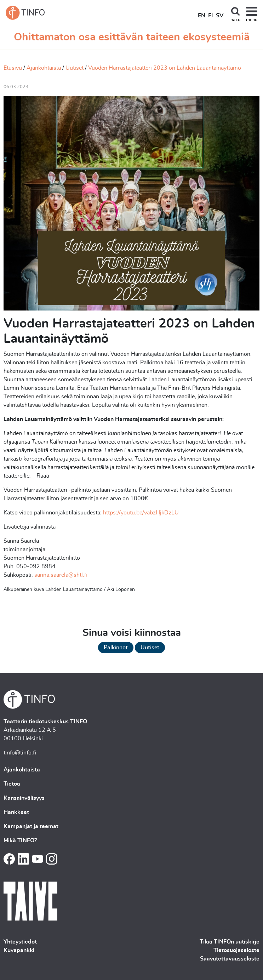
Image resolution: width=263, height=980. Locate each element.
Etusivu (13, 68)
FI (211, 16)
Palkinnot (116, 648)
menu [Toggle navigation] (252, 20)
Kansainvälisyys (24, 798)
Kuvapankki (19, 950)
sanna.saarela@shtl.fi (61, 575)
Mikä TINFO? (20, 841)
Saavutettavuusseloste (230, 959)
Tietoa (12, 784)
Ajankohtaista (44, 68)
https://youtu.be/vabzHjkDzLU (141, 513)
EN (202, 16)
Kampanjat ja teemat (31, 826)
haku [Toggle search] (235, 20)
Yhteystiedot (20, 942)
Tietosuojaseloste (236, 950)
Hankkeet (16, 812)
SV (220, 16)
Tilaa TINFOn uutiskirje (230, 942)
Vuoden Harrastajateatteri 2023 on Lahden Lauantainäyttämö (165, 68)
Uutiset (75, 68)
